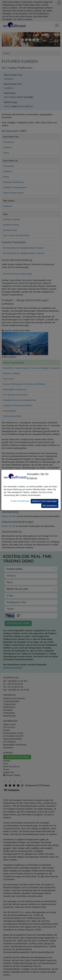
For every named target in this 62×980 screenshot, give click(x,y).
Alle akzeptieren (50, 506)
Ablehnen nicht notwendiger (45, 501)
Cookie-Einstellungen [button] (20, 501)
